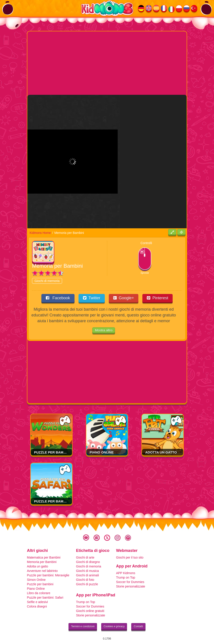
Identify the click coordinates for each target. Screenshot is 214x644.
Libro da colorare (39, 593)
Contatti (138, 626)
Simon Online (36, 580)
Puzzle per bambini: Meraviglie (63, 452)
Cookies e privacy (114, 626)
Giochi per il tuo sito (130, 557)
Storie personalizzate (131, 586)
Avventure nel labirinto (42, 571)
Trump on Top (126, 577)
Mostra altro (104, 330)
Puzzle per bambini (40, 584)
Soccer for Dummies (130, 582)
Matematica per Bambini (44, 557)
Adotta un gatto (161, 452)
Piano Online (102, 452)
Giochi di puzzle (87, 584)
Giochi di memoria (47, 281)
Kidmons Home (40, 233)
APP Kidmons (126, 573)
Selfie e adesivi (37, 602)
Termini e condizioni (83, 626)
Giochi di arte (85, 557)
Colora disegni (37, 606)
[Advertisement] (121, 63)
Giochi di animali (88, 575)
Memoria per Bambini (42, 562)
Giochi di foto (85, 580)
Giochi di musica (88, 571)
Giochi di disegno (88, 562)
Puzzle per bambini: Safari (59, 501)
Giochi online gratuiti (90, 611)
